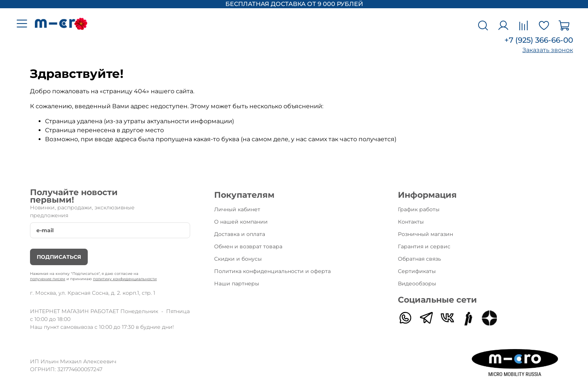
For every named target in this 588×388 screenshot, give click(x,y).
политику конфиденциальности (125, 279)
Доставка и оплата (240, 234)
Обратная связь (419, 259)
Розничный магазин (425, 234)
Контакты (411, 222)
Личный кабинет (237, 209)
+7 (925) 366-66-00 (539, 40)
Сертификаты (417, 271)
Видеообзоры (417, 284)
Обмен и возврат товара (248, 246)
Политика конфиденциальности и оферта (272, 271)
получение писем (48, 279)
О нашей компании (241, 222)
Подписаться (59, 257)
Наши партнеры (237, 284)
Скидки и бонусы (238, 259)
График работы (419, 209)
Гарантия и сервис (424, 246)
